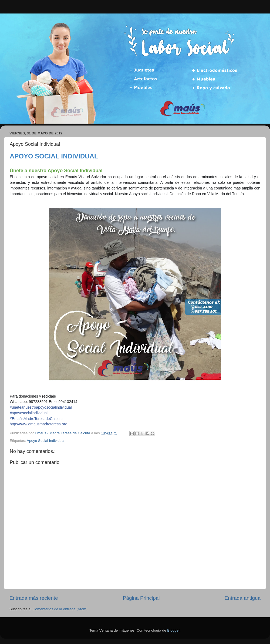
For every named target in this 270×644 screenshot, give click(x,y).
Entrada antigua (243, 598)
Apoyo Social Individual (46, 441)
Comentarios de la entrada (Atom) (60, 609)
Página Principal (141, 598)
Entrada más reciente (34, 598)
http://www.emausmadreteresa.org (38, 424)
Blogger (173, 630)
